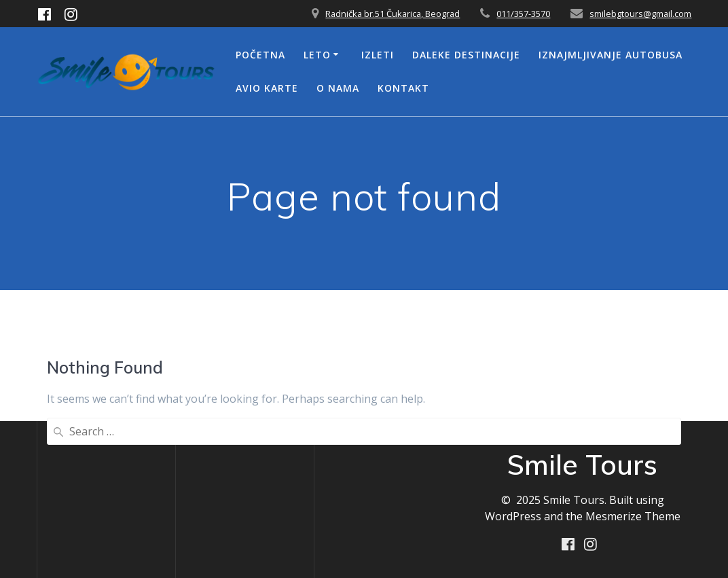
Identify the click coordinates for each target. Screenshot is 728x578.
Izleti (378, 55)
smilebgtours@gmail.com (640, 14)
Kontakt (403, 88)
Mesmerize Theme (633, 516)
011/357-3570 (523, 14)
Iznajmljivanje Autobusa (611, 55)
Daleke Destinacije (466, 55)
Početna (260, 55)
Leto (317, 55)
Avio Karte (267, 88)
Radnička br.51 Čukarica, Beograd (393, 14)
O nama (338, 88)
